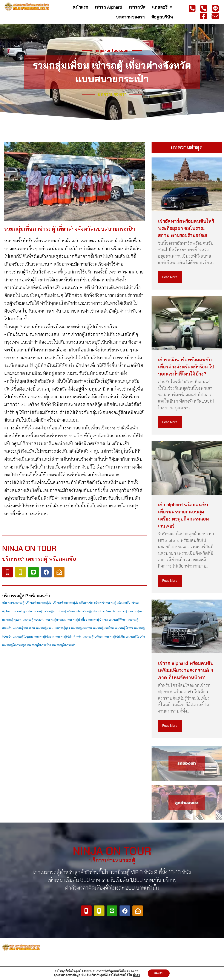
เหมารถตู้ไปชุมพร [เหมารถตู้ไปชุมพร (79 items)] (23, 637)
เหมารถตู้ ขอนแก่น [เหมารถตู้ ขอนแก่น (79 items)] (34, 620)
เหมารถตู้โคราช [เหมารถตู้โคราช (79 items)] (124, 628)
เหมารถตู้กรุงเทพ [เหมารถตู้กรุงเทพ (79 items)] (12, 620)
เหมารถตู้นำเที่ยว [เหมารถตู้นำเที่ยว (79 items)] (77, 620)
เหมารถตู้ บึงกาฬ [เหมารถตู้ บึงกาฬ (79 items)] (98, 620)
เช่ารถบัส (137, 7)
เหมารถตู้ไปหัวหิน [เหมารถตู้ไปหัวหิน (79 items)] (115, 637)
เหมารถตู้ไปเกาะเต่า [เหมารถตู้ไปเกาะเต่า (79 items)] (64, 645)
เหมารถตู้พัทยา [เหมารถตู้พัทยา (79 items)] (118, 620)
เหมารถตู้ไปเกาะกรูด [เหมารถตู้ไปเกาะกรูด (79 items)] (14, 645)
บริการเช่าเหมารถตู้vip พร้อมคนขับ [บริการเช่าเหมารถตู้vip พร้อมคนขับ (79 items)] (73, 603)
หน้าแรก (81, 7)
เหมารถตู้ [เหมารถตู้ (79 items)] (122, 611)
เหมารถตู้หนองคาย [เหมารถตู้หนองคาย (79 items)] (24, 628)
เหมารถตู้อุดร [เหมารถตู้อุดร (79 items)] (62, 628)
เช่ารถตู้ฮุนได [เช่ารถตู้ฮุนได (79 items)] (90, 611)
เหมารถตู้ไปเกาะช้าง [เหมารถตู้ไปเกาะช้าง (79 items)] (39, 645)
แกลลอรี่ (162, 7)
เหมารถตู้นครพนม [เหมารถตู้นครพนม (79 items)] (56, 620)
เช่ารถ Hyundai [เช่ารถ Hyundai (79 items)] (23, 611)
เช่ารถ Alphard (109, 7)
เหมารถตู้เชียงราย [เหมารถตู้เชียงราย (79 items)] (81, 628)
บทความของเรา (130, 17)
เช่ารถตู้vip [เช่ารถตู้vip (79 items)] (50, 611)
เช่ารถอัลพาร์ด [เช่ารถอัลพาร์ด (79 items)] (107, 611)
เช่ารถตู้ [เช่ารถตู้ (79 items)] (38, 611)
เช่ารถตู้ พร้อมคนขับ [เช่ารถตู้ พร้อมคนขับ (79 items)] (69, 611)
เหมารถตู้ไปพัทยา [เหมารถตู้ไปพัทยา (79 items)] (93, 637)
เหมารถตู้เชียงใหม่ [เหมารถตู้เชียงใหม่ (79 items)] (103, 628)
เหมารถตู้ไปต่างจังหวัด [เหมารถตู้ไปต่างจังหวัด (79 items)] (68, 637)
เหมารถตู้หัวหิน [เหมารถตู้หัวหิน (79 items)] (45, 628)
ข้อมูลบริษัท (162, 17)
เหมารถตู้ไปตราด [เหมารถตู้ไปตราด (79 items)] (44, 637)
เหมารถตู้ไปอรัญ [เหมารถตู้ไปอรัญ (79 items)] (135, 637)
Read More (170, 277)
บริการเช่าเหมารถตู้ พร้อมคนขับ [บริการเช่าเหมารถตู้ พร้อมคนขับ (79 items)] (112, 603)
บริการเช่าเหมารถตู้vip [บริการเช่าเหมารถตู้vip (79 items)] (38, 603)
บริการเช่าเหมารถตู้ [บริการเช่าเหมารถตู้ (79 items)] (13, 603)
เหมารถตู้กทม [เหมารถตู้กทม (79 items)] (136, 611)
